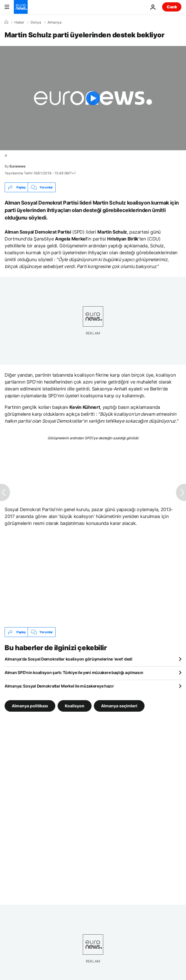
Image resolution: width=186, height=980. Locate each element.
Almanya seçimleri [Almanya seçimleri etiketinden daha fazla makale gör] (119, 706)
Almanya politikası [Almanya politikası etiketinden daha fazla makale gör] (30, 706)
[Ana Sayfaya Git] (21, 7)
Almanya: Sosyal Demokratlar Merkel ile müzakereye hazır (59, 686)
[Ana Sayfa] (6, 22)
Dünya (36, 22)
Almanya (55, 22)
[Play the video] (93, 98)
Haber (19, 22)
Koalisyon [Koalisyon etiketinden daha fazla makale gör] (75, 706)
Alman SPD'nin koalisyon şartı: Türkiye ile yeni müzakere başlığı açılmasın (74, 672)
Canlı (172, 7)
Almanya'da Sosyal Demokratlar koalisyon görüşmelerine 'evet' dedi (69, 659)
